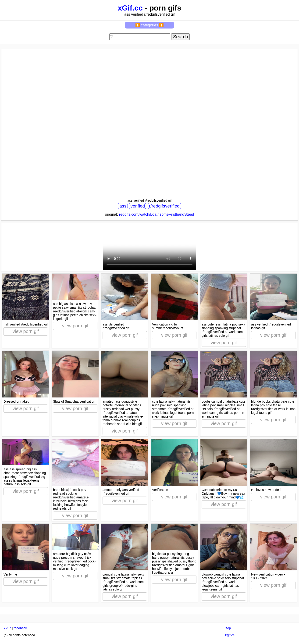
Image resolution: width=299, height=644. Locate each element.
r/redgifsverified (164, 206)
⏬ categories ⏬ (150, 25)
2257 (7, 628)
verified (138, 206)
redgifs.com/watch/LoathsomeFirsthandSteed (157, 214)
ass (123, 206)
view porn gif (26, 331)
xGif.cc (130, 8)
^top (228, 628)
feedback (20, 628)
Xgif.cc (230, 635)
